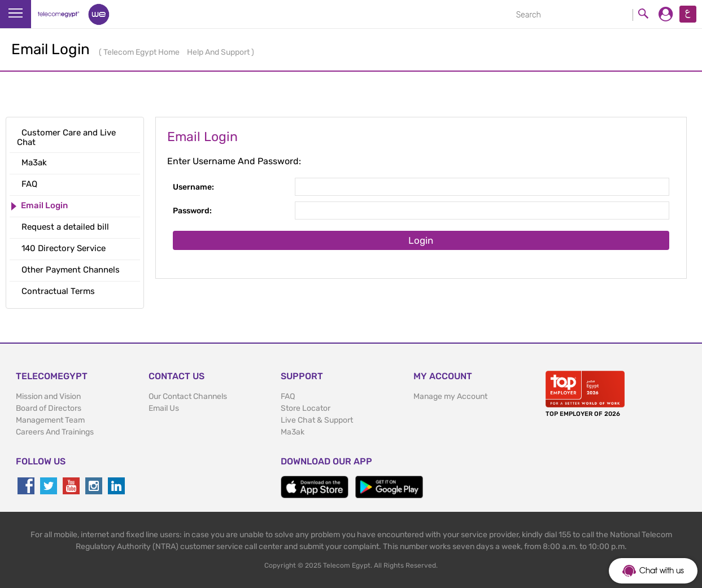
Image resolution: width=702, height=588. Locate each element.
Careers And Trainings (55, 432)
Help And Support (219, 52)
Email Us (164, 408)
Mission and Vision (48, 396)
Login (421, 240)
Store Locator (306, 408)
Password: (192, 211)
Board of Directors (49, 408)
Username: (193, 187)
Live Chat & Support (317, 420)
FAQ (288, 396)
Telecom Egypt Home (142, 52)
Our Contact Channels (188, 396)
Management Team (50, 420)
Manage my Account (450, 396)
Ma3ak (293, 432)
